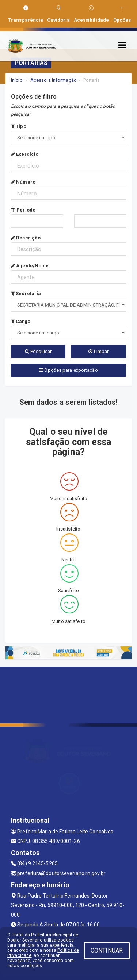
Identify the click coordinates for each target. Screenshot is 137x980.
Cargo (21, 321)
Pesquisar (38, 351)
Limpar (98, 351)
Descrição (26, 238)
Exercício (25, 154)
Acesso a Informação (54, 80)
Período (23, 210)
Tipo (19, 126)
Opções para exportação (68, 370)
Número (23, 182)
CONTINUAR (107, 950)
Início (17, 80)
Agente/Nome (30, 266)
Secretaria (26, 293)
